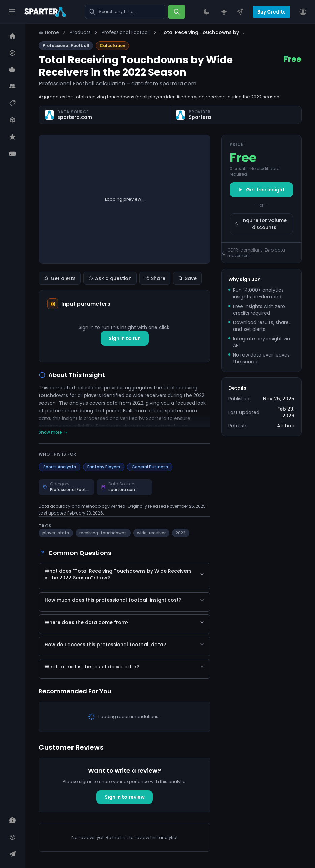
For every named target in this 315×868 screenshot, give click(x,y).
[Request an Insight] (224, 12)
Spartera (200, 117)
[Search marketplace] (125, 12)
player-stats (56, 533)
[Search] (177, 12)
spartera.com (75, 117)
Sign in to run (125, 338)
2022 (181, 533)
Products (80, 32)
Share (155, 278)
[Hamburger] (12, 12)
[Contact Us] (240, 12)
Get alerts (60, 278)
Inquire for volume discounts (261, 224)
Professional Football (126, 32)
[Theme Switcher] (206, 12)
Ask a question (110, 278)
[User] (303, 12)
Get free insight (261, 190)
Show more (53, 432)
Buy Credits (271, 12)
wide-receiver (151, 533)
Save (187, 278)
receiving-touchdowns (103, 533)
